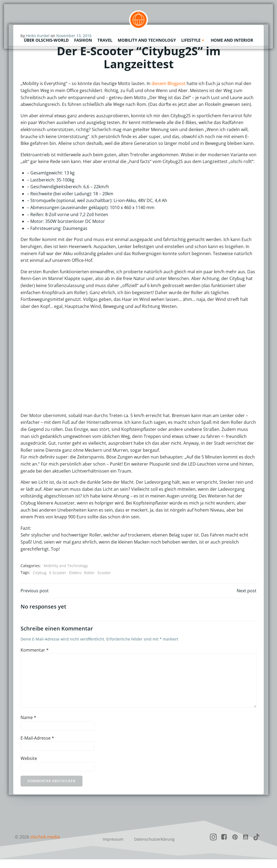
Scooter (104, 580)
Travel (105, 39)
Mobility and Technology (147, 39)
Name (29, 726)
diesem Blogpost (169, 84)
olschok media (45, 846)
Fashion (83, 39)
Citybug (40, 580)
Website (29, 767)
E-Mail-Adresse (38, 747)
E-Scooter (58, 580)
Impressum (113, 848)
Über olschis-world (46, 39)
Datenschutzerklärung (154, 848)
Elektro (75, 580)
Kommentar (35, 659)
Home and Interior (232, 39)
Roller (90, 580)
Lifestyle (193, 39)
